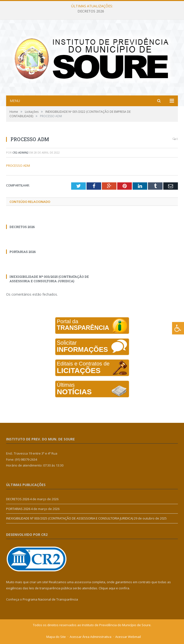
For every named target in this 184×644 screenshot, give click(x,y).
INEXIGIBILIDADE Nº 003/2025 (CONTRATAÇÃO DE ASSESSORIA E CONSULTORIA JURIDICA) (49, 279)
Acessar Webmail (128, 637)
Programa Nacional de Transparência (50, 599)
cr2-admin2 (20, 152)
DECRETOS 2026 (91, 11)
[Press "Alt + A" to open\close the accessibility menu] (178, 328)
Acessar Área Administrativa (91, 637)
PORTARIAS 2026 (23, 252)
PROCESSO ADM (18, 166)
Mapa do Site (56, 637)
